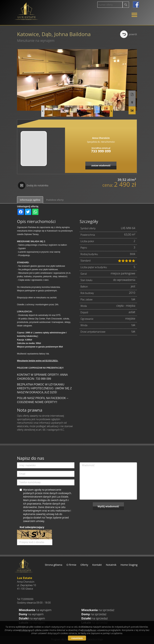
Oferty (84, 565)
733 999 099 (101, 151)
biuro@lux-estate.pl (101, 148)
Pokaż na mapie (134, 93)
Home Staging (129, 565)
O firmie (71, 565)
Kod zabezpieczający (32, 527)
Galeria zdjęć (134, 101)
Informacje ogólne (30, 200)
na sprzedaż (98, 610)
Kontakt (97, 565)
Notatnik (111, 565)
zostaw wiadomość (101, 165)
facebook (136, 4)
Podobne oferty (55, 200)
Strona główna (54, 565)
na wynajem (35, 610)
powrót (133, 34)
